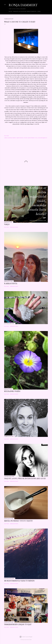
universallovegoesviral (42, 138)
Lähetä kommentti (14, 227)
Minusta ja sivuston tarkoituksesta (25, 12)
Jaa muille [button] (6, 136)
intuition (26, 138)
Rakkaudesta (11, 283)
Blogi (11, 12)
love (36, 138)
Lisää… (39, 12)
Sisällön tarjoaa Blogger (26, 637)
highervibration (20, 138)
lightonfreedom (31, 138)
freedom (14, 138)
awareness (10, 138)
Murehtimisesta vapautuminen (19, 581)
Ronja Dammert (23, 5)
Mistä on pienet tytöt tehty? (18, 521)
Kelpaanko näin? (12, 391)
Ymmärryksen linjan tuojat (18, 624)
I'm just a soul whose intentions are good (25, 478)
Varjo (7, 224)
